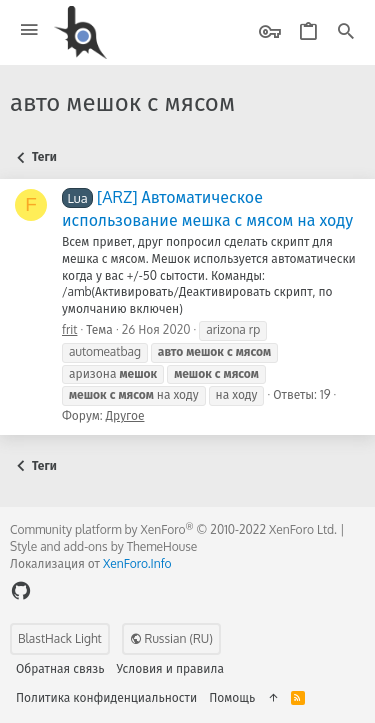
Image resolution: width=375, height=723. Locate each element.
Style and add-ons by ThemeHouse (103, 546)
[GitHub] (21, 590)
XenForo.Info (137, 563)
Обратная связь (60, 668)
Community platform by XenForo (173, 529)
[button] (29, 30)
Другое (125, 415)
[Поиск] (346, 32)
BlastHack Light (60, 638)
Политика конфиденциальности (106, 697)
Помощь (232, 697)
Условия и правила (170, 668)
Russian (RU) (171, 638)
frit (69, 329)
